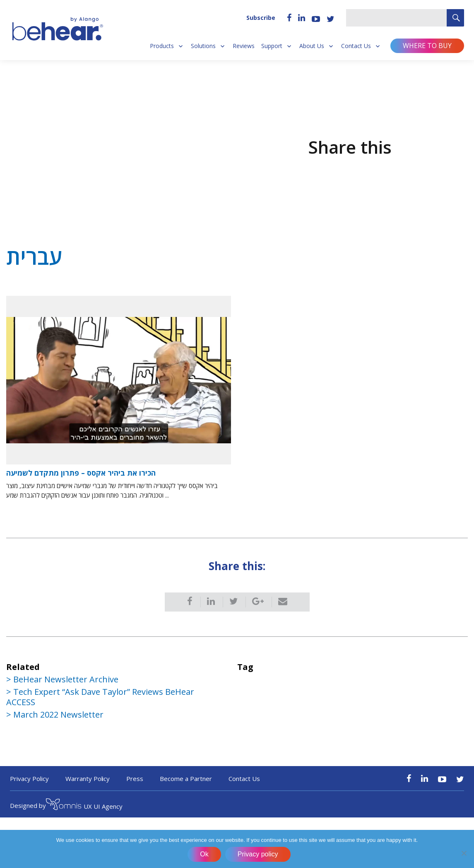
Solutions (203, 46)
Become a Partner (186, 779)
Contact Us (356, 46)
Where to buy (427, 46)
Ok (204, 854)
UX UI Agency (84, 805)
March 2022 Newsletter (58, 714)
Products (162, 46)
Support (272, 46)
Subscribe (261, 18)
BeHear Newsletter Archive (66, 679)
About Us (312, 46)
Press (135, 779)
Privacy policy (258, 854)
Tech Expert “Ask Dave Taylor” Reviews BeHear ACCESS (100, 697)
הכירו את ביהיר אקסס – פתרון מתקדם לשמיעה (81, 473)
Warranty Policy (88, 779)
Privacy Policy (29, 779)
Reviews (244, 46)
